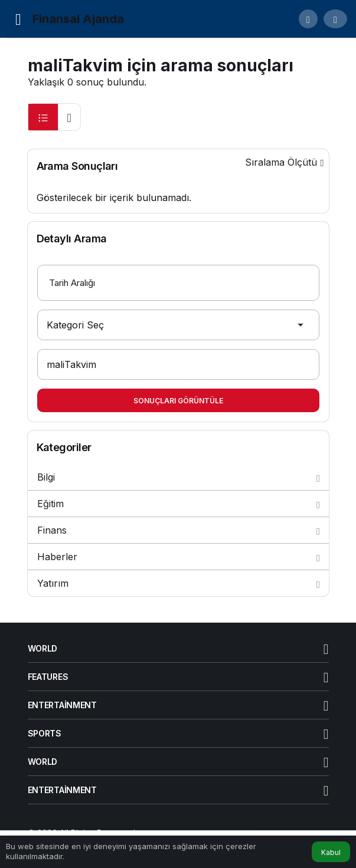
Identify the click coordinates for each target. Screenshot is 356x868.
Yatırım (178, 583)
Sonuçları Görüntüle (178, 401)
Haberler (178, 557)
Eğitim (178, 504)
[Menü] (18, 19)
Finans (178, 530)
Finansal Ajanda (78, 19)
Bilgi (178, 477)
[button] (308, 19)
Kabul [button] (331, 852)
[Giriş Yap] (335, 19)
